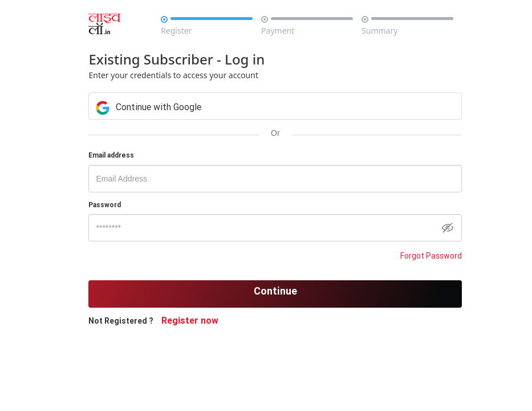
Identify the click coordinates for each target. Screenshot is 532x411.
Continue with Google (149, 107)
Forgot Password (431, 256)
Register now (190, 320)
